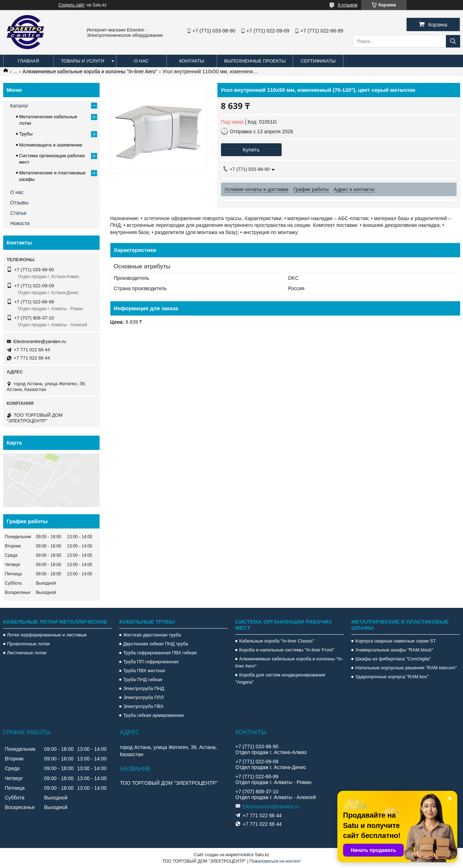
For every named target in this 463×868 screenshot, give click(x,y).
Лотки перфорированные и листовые (47, 635)
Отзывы (19, 203)
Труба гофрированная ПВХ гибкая (160, 653)
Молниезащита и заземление (51, 145)
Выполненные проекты (255, 61)
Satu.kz (262, 855)
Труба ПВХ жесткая (144, 671)
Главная (29, 61)
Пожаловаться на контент (275, 861)
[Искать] (453, 41)
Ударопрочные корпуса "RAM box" (392, 677)
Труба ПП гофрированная (151, 662)
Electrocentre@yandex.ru (40, 341)
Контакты (192, 61)
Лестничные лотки (27, 653)
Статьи (18, 213)
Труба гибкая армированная (154, 715)
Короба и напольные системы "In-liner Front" (287, 650)
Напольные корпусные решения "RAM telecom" (406, 668)
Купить (251, 150)
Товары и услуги (83, 61)
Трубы (26, 134)
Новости (20, 223)
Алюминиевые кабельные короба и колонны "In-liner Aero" (90, 71)
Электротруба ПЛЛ (144, 697)
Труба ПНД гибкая (143, 679)
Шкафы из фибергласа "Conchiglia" (393, 659)
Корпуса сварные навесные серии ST (396, 641)
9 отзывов (348, 5)
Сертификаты (318, 61)
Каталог (19, 106)
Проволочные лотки (29, 644)
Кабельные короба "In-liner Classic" (277, 641)
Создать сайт (72, 5)
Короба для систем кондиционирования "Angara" (280, 678)
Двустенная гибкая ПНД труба (156, 644)
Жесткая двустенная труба (152, 635)
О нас (142, 61)
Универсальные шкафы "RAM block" (394, 650)
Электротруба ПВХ (143, 706)
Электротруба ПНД (144, 688)
